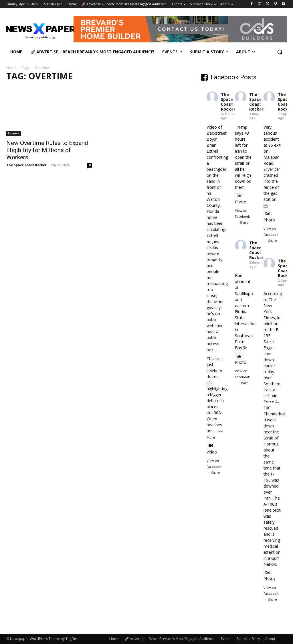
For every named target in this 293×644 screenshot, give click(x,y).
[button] (280, 52)
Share (216, 473)
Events (226, 639)
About (270, 639)
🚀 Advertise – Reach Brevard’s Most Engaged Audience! (170, 639)
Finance (14, 133)
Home (11, 67)
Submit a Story (248, 639)
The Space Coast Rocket (26, 165)
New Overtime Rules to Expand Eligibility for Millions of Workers (47, 150)
